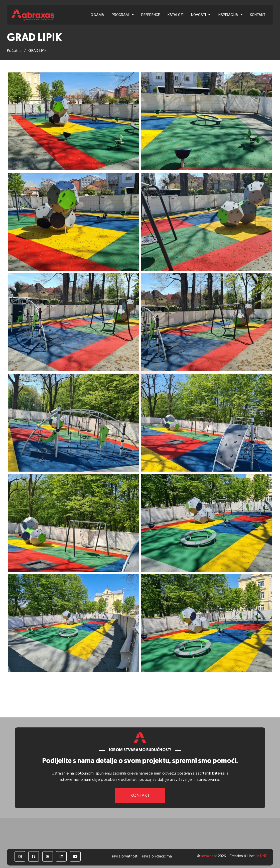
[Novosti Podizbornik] (209, 15)
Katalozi (176, 15)
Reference (151, 15)
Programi (121, 15)
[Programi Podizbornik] (133, 15)
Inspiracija (228, 15)
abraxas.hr (209, 856)
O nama (97, 15)
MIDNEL (262, 856)
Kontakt (258, 15)
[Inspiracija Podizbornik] (242, 15)
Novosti (198, 15)
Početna (14, 51)
